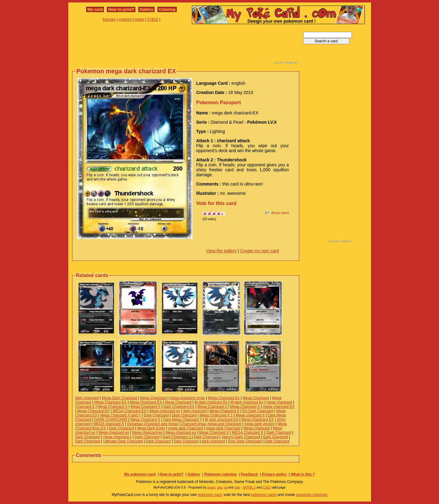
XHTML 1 (249, 487)
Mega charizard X (250, 415)
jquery (211, 487)
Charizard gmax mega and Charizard (211, 424)
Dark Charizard (156, 415)
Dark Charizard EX (179, 407)
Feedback (249, 474)
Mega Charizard (153, 398)
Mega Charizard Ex (224, 398)
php (220, 487)
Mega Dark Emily (151, 428)
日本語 (153, 19)
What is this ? (303, 474)
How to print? (121, 9)
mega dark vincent (259, 424)
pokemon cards (264, 495)
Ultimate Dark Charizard (123, 441)
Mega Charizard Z (212, 407)
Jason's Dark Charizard (241, 437)
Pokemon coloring (220, 474)
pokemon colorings (312, 495)
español (125, 19)
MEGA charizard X (109, 424)
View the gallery (221, 251)
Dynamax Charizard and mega (152, 424)
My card (95, 9)
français (109, 19)
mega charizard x (117, 437)
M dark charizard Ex (211, 402)
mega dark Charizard (185, 428)
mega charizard (279, 402)
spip (237, 487)
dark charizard (87, 398)
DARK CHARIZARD (111, 420)
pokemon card (210, 495)
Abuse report (280, 213)
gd (226, 487)
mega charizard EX (279, 407)
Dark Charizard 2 (177, 437)
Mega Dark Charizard (119, 398)
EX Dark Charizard (258, 411)
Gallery (146, 9)
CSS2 (267, 487)
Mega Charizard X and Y (121, 415)
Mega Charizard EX (110, 402)
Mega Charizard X (113, 407)
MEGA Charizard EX (129, 411)
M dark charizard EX (222, 420)
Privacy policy (274, 474)
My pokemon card (140, 474)
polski (139, 19)
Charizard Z (85, 407)
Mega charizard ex (165, 411)
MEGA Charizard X (248, 433)
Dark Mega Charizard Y (182, 420)
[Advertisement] (186, 46)
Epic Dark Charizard (245, 441)
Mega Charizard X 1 (216, 415)
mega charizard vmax (187, 398)
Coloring (167, 9)
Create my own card (259, 251)
